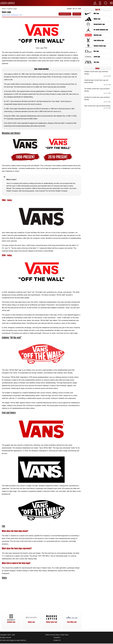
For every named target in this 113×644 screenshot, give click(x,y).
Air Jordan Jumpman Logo (101, 30)
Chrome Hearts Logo (99, 24)
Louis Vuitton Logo (99, 40)
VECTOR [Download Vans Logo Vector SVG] (77, 14)
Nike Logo (96, 13)
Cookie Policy (64, 635)
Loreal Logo (97, 57)
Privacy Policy (55, 635)
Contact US (57, 641)
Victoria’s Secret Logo (100, 46)
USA (21, 15)
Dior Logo (96, 51)
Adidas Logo (97, 19)
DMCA (47, 635)
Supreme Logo (98, 35)
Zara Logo (96, 62)
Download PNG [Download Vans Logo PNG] (65, 14)
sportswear (14, 15)
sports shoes (6, 15)
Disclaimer (57, 638)
